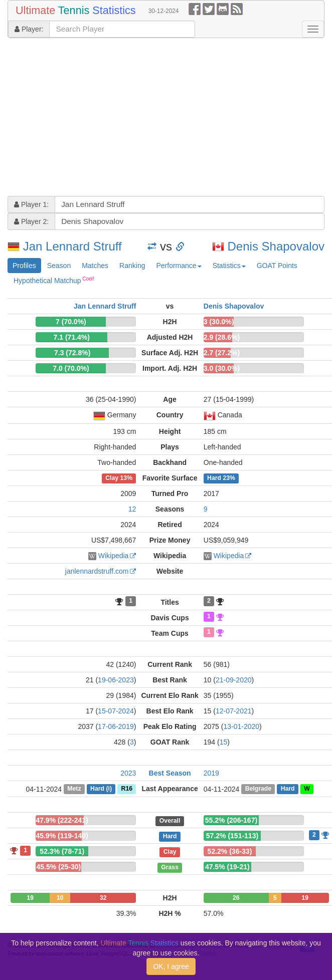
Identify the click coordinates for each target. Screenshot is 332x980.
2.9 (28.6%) (222, 337)
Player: (29, 29)
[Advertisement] (135, 118)
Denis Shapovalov (276, 246)
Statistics (229, 266)
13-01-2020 (241, 726)
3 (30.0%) (219, 322)
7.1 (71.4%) (72, 337)
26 (236, 898)
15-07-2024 (116, 711)
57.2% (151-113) (232, 836)
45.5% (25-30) (59, 867)
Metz (74, 789)
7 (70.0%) (71, 322)
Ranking (132, 266)
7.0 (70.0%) (71, 368)
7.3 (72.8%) (72, 353)
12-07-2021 (234, 711)
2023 (128, 773)
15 (224, 742)
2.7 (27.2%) (222, 353)
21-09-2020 (234, 680)
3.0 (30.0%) (222, 368)
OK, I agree (171, 966)
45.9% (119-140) (62, 836)
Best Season (170, 773)
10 (60, 898)
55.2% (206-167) (231, 820)
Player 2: (31, 221)
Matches (95, 266)
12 (132, 509)
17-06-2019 (116, 726)
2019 (211, 773)
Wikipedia (114, 556)
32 (103, 898)
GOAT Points (277, 266)
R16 (127, 789)
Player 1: (31, 204)
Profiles (24, 266)
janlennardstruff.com (97, 571)
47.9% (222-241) (62, 820)
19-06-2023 (116, 680)
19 (30, 898)
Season (59, 266)
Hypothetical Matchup (54, 280)
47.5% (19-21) (227, 867)
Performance (179, 266)
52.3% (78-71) (62, 851)
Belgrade (258, 789)
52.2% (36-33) (230, 851)
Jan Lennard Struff (72, 246)
